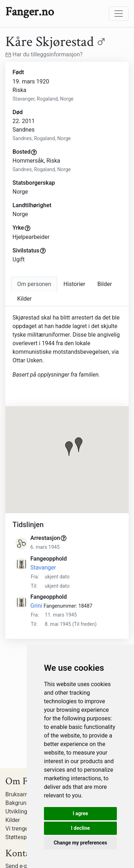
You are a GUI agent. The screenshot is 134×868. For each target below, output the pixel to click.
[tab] (34, 284)
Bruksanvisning (25, 794)
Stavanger (43, 568)
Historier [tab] (74, 284)
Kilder (13, 820)
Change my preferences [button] (80, 843)
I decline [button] (80, 828)
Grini (36, 606)
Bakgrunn (18, 803)
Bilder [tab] (105, 284)
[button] (69, 449)
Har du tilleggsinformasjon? (44, 54)
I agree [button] (80, 813)
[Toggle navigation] (119, 14)
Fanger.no (30, 12)
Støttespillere (22, 837)
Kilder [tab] (24, 299)
